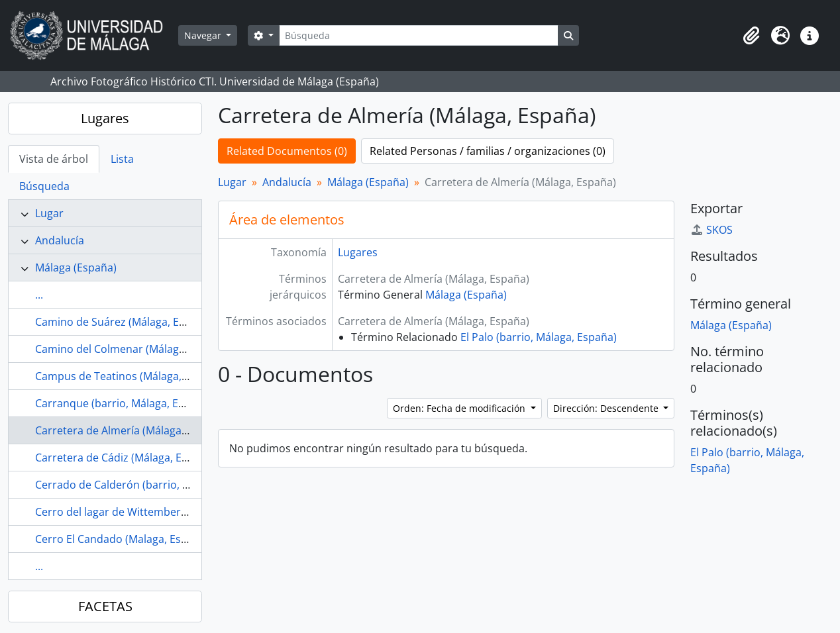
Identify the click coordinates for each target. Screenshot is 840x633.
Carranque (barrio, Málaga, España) (124, 403)
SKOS (711, 230)
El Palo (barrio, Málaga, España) (539, 337)
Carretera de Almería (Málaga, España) (131, 430)
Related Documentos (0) (287, 151)
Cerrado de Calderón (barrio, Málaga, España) (149, 485)
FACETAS (105, 606)
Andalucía (60, 240)
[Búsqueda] (419, 35)
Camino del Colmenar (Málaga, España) (132, 349)
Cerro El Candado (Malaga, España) (122, 539)
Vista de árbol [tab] (54, 159)
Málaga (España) (76, 268)
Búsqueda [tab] (44, 186)
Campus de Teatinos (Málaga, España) (130, 376)
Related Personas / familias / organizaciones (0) (488, 151)
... (39, 295)
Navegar (204, 35)
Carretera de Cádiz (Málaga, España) (125, 458)
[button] (751, 36)
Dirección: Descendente (607, 408)
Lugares (105, 118)
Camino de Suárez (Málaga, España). (125, 322)
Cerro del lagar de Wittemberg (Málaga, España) (154, 512)
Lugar (49, 213)
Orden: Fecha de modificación (460, 408)
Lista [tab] (122, 159)
